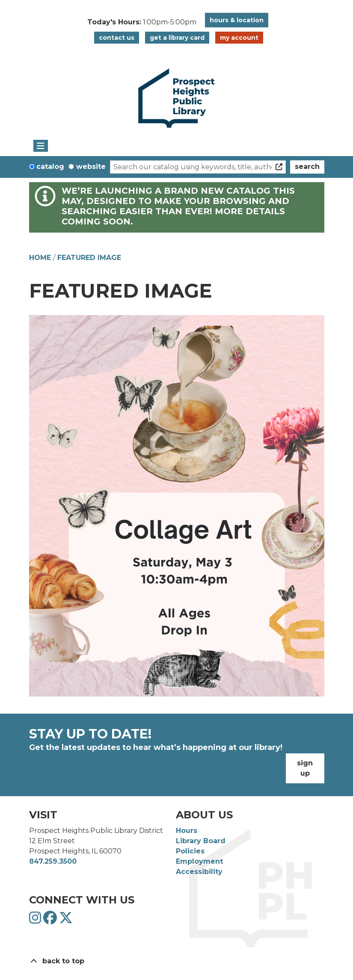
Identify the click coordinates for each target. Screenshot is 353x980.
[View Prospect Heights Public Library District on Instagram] (36, 920)
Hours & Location (237, 20)
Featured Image (89, 258)
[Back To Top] (177, 961)
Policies (190, 851)
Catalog (50, 167)
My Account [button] (239, 38)
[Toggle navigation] (41, 146)
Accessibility (199, 872)
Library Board (201, 841)
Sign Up (305, 768)
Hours (187, 831)
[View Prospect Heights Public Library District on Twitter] (66, 920)
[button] (142, 22)
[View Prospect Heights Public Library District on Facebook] (51, 920)
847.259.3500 (53, 861)
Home (40, 258)
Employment (199, 861)
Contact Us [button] (117, 38)
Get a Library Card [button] (177, 38)
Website (91, 167)
